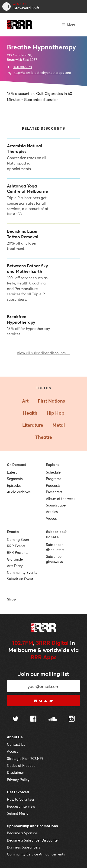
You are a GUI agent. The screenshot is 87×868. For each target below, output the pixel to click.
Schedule (53, 472)
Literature (33, 425)
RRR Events (16, 546)
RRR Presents (18, 552)
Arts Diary (15, 566)
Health (30, 413)
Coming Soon (18, 539)
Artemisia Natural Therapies (24, 148)
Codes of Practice (21, 765)
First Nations (51, 401)
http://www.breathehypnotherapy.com (42, 73)
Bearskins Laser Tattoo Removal (23, 234)
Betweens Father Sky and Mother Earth (27, 268)
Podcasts (53, 485)
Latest (12, 472)
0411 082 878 (22, 67)
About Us (15, 737)
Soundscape (56, 505)
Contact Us (16, 744)
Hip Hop (55, 413)
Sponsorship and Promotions (32, 826)
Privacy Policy (18, 780)
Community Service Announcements (36, 854)
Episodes (14, 485)
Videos (51, 518)
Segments (15, 479)
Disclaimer (15, 772)
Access (13, 751)
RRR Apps (44, 657)
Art (25, 401)
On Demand (17, 465)
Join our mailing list (44, 674)
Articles (52, 512)
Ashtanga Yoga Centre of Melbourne (27, 189)
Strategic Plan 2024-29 (25, 758)
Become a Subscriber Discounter (33, 840)
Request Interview (21, 806)
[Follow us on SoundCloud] (53, 719)
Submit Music (18, 813)
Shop (11, 599)
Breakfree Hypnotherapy (21, 319)
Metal (59, 425)
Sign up (43, 701)
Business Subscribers (24, 847)
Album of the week (61, 499)
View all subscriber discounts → (43, 353)
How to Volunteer (21, 799)
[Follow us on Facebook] (33, 719)
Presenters (54, 492)
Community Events (22, 572)
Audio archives (19, 492)
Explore (53, 465)
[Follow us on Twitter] (16, 719)
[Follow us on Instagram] (72, 719)
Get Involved (18, 792)
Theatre (44, 437)
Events (13, 532)
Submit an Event (20, 579)
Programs (54, 479)
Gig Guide (15, 559)
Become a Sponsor (22, 833)
